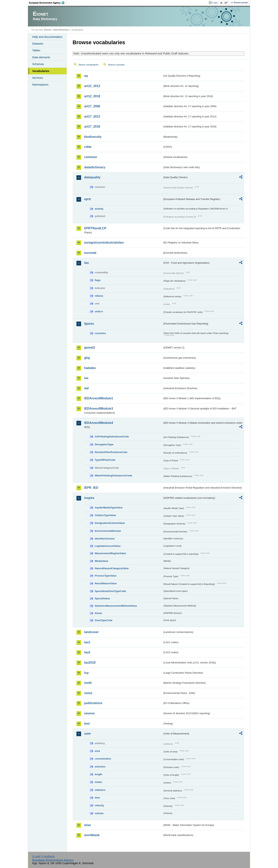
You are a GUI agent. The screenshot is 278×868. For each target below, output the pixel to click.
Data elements (41, 57)
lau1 (87, 642)
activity (99, 209)
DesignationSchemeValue (110, 523)
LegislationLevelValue (108, 546)
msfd (88, 683)
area (97, 751)
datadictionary (95, 167)
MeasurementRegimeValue (110, 553)
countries (100, 333)
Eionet (47, 30)
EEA (48, 3)
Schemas (38, 64)
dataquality (92, 177)
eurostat (90, 253)
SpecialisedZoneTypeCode (110, 591)
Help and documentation (47, 37)
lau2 (87, 652)
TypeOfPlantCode (105, 460)
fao (86, 263)
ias (86, 378)
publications (93, 703)
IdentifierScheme (105, 539)
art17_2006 (92, 106)
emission (100, 767)
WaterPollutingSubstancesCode (114, 475)
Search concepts (116, 65)
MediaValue (102, 561)
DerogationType (104, 444)
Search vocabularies (88, 65)
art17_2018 (92, 127)
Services (38, 78)
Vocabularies (41, 71)
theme (98, 613)
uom (87, 734)
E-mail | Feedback (43, 856)
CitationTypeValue (105, 515)
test (87, 724)
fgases (89, 324)
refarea (99, 296)
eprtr (88, 199)
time (97, 798)
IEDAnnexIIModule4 (99, 423)
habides (90, 368)
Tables (36, 50)
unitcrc (99, 311)
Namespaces (40, 85)
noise (88, 693)
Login (215, 3)
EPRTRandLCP (95, 228)
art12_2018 (92, 96)
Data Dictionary (61, 30)
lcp (86, 673)
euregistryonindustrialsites (104, 243)
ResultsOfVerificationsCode (111, 452)
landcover (92, 632)
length (98, 774)
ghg (87, 358)
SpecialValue (102, 598)
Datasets (38, 44)
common (91, 157)
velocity (99, 805)
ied (86, 388)
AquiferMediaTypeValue (109, 508)
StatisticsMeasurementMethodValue (116, 606)
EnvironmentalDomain (108, 531)
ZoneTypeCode (104, 620)
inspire (89, 498)
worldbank (92, 835)
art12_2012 (92, 86)
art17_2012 (92, 116)
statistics (100, 790)
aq (86, 76)
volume (99, 813)
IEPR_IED (91, 488)
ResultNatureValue (106, 583)
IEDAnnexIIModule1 (99, 398)
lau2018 (90, 663)
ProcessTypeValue (106, 576)
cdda (88, 147)
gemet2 (90, 348)
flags (98, 280)
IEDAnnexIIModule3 (99, 409)
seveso (89, 713)
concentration (103, 759)
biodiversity (93, 137)
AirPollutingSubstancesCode (112, 437)
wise (88, 825)
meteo (98, 782)
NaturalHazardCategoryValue (112, 568)
